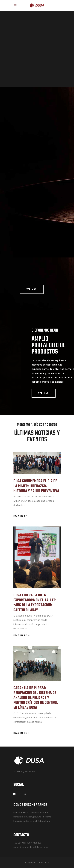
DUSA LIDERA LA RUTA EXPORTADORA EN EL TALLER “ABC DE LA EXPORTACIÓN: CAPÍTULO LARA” (35, 603)
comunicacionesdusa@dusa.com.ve (31, 847)
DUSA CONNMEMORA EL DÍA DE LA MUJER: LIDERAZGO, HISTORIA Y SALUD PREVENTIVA (36, 486)
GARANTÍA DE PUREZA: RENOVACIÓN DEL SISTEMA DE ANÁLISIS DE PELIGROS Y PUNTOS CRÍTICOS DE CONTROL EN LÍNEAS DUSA (36, 698)
